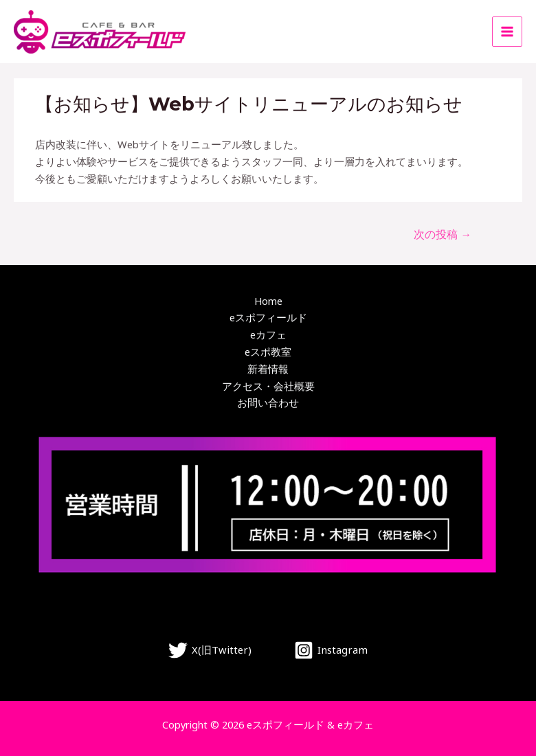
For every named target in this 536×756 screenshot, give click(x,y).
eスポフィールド (268, 317)
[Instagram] (330, 650)
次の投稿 (443, 234)
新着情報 (268, 369)
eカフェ (268, 334)
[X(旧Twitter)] (211, 650)
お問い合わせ (268, 402)
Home (268, 301)
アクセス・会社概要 (268, 386)
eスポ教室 (268, 352)
